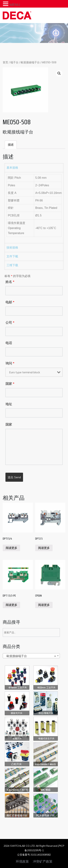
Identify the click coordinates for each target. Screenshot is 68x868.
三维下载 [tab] (12, 265)
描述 (11, 145)
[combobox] (31, 656)
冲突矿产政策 (43, 862)
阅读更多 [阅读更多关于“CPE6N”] (44, 605)
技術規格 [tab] (12, 248)
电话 (9, 343)
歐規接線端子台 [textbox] (30, 656)
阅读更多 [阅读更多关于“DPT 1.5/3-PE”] (11, 605)
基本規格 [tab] (12, 168)
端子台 (14, 62)
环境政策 (22, 862)
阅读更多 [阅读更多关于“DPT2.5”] (44, 548)
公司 (10, 323)
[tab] (11, 145)
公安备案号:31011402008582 (34, 855)
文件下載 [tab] (12, 256)
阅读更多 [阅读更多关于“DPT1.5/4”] (11, 548)
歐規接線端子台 (30, 62)
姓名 (10, 282)
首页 (5, 62)
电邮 (10, 302)
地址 (9, 404)
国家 (10, 384)
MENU (15, 5)
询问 (10, 363)
